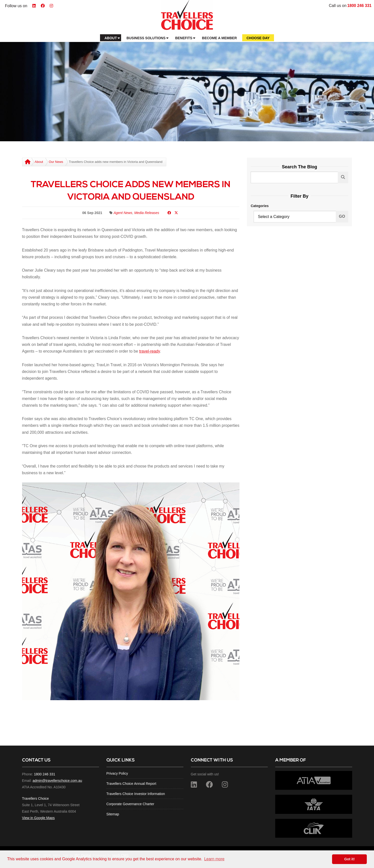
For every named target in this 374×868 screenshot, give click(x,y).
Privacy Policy (117, 773)
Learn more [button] (214, 859)
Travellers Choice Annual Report (131, 784)
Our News (56, 162)
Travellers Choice (35, 798)
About (39, 162)
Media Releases (147, 213)
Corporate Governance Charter (130, 804)
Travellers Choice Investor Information (136, 794)
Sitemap (113, 814)
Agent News (123, 213)
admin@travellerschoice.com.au (57, 781)
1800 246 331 (359, 6)
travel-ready (150, 351)
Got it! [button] (349, 859)
